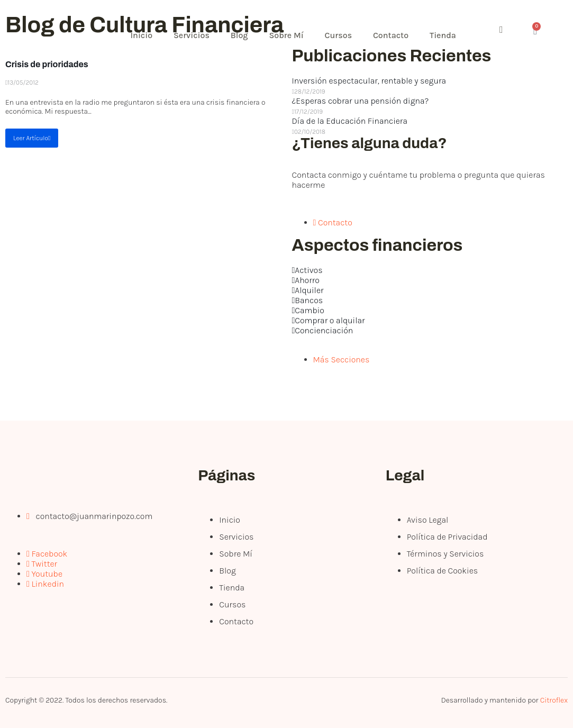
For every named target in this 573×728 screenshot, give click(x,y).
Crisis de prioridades (47, 64)
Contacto (391, 35)
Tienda (443, 35)
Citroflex (554, 700)
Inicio (142, 35)
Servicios (192, 35)
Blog (239, 35)
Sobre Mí (287, 35)
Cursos (339, 35)
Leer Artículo (32, 138)
